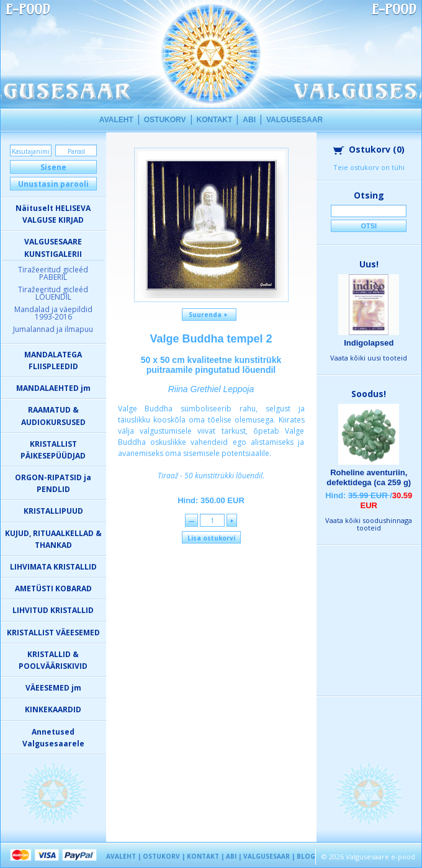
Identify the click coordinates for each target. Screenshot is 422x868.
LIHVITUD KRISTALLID (53, 610)
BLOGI (307, 856)
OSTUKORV (165, 120)
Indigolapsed (369, 343)
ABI (249, 120)
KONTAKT (215, 120)
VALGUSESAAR (294, 120)
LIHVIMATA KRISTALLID (53, 567)
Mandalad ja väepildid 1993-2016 (53, 313)
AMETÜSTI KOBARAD (53, 588)
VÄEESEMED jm (53, 688)
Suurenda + (209, 315)
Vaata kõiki (369, 358)
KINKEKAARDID (53, 709)
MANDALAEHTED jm (53, 388)
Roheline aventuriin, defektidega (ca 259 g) (369, 477)
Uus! (369, 264)
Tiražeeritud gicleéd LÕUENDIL (53, 293)
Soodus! (369, 394)
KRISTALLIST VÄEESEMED (53, 633)
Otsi (369, 226)
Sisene (53, 167)
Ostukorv (369, 149)
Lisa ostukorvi (211, 538)
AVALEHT (116, 120)
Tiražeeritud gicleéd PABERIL (53, 273)
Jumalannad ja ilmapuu (53, 329)
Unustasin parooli (53, 184)
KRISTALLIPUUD (53, 511)
